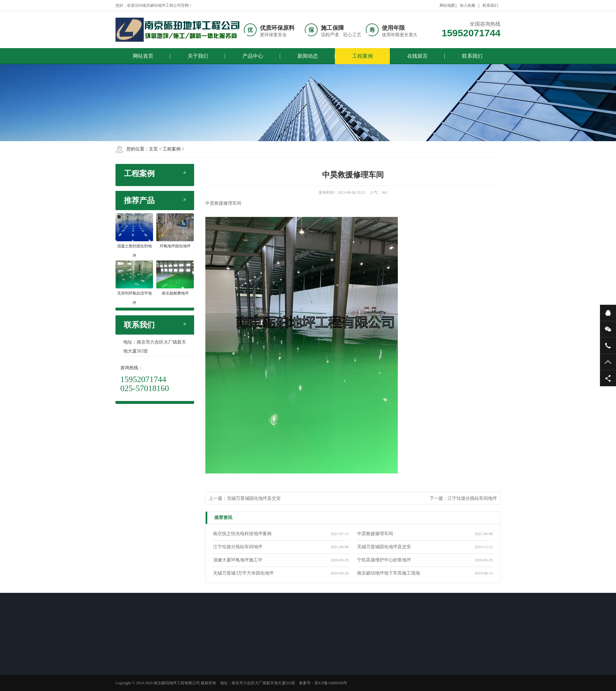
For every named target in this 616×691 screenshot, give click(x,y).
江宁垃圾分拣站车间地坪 (472, 498)
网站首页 (143, 56)
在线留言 (417, 56)
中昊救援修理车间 (375, 534)
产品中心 (253, 56)
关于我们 (198, 56)
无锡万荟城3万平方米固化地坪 (243, 573)
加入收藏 (467, 5)
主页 (153, 149)
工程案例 (363, 56)
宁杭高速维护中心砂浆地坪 (384, 560)
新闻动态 (308, 56)
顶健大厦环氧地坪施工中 (238, 560)
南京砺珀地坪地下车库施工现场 (389, 573)
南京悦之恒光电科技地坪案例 (242, 534)
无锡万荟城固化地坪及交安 (254, 498)
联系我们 (490, 5)
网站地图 (447, 5)
